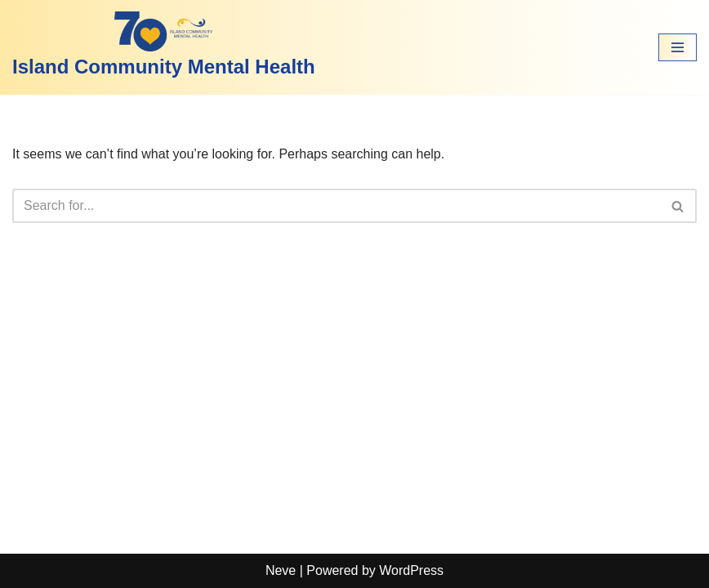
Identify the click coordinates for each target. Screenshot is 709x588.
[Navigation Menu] (678, 47)
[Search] (336, 206)
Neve (281, 570)
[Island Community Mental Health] (164, 47)
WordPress (411, 570)
